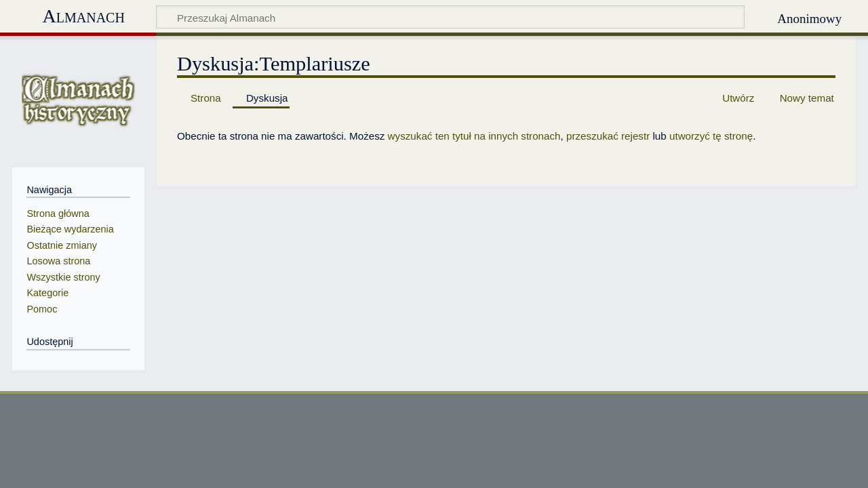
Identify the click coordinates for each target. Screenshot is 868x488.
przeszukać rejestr (608, 136)
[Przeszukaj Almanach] (451, 17)
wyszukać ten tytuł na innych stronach (474, 136)
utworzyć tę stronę (711, 136)
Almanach (83, 16)
